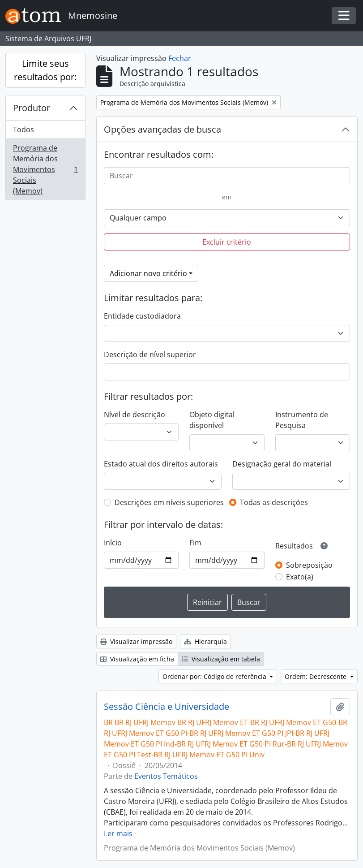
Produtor (32, 108)
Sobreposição (309, 565)
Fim (195, 543)
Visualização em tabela (221, 659)
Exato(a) (300, 577)
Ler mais (118, 833)
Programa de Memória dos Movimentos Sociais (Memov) (45, 169)
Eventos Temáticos (166, 776)
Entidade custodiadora (142, 316)
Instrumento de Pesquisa (302, 420)
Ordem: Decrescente (316, 676)
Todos (23, 130)
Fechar (180, 58)
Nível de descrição (135, 415)
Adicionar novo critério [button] (148, 273)
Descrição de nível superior (150, 354)
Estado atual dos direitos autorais (161, 464)
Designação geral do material (282, 464)
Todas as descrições (274, 502)
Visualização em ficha (137, 659)
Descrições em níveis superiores (169, 502)
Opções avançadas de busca (162, 129)
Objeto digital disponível (212, 420)
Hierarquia (205, 641)
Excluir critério (227, 242)
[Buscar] (227, 176)
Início (113, 543)
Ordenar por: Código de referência (215, 676)
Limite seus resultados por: (45, 70)
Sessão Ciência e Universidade (167, 707)
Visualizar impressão (136, 641)
